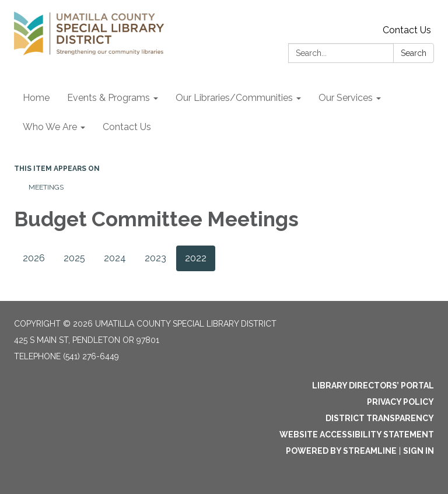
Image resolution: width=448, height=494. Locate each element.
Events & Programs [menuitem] (108, 98)
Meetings (46, 187)
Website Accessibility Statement (357, 435)
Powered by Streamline (341, 451)
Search (414, 53)
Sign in (419, 451)
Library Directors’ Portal (373, 386)
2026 (34, 258)
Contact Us (407, 30)
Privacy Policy (400, 402)
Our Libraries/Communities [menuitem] (234, 98)
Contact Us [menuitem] (127, 127)
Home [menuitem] (36, 98)
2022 (196, 258)
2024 (115, 258)
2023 (155, 258)
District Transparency (380, 418)
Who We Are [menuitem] (50, 127)
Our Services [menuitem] (346, 98)
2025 (74, 258)
